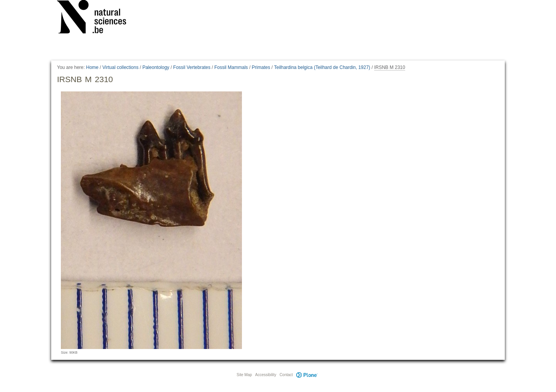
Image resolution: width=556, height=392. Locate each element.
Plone (307, 375)
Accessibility (266, 375)
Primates (261, 67)
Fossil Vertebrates (192, 67)
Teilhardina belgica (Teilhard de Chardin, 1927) (322, 67)
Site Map (244, 375)
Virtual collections (120, 67)
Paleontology (156, 67)
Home (92, 67)
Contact (286, 375)
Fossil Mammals (231, 67)
